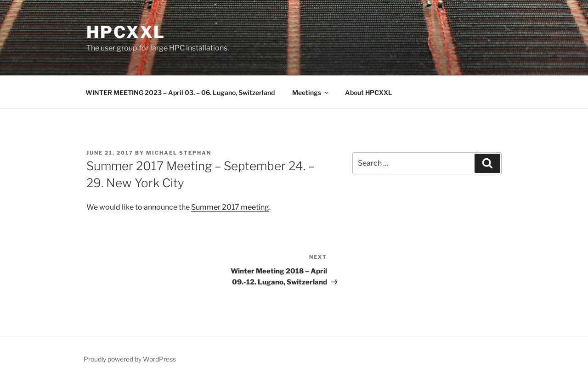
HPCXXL (126, 32)
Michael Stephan (179, 153)
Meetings (311, 92)
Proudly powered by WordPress (130, 359)
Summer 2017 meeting (230, 207)
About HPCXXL (369, 92)
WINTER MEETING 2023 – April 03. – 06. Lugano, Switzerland (180, 92)
